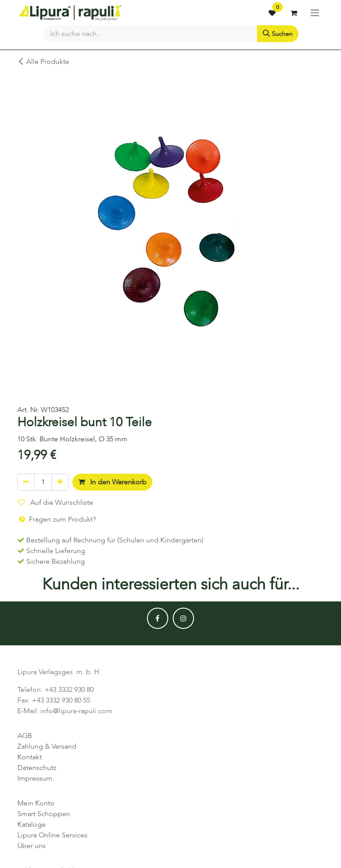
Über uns (32, 846)
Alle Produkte (43, 62)
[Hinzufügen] (60, 482)
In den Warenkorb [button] (112, 482)
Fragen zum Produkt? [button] (57, 519)
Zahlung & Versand (47, 746)
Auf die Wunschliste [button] (56, 503)
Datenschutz (37, 768)
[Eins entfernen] (26, 482)
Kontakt (30, 757)
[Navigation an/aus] (315, 13)
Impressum (35, 778)
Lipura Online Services (52, 835)
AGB (25, 736)
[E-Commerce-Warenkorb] (293, 13)
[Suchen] (278, 34)
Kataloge (32, 825)
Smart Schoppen (44, 814)
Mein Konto (36, 803)
